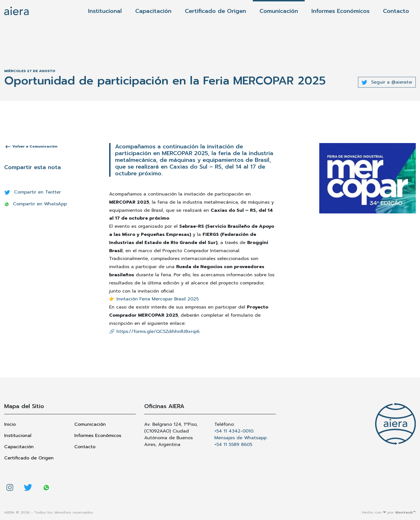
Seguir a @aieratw (387, 82)
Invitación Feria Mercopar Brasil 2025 (158, 299)
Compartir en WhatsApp (36, 204)
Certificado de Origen (215, 11)
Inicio (10, 424)
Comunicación (279, 11)
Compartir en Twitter (33, 192)
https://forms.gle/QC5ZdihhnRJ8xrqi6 (158, 332)
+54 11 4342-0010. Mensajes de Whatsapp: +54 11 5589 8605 (241, 438)
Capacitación (153, 11)
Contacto (396, 11)
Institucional (105, 11)
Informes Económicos (340, 11)
